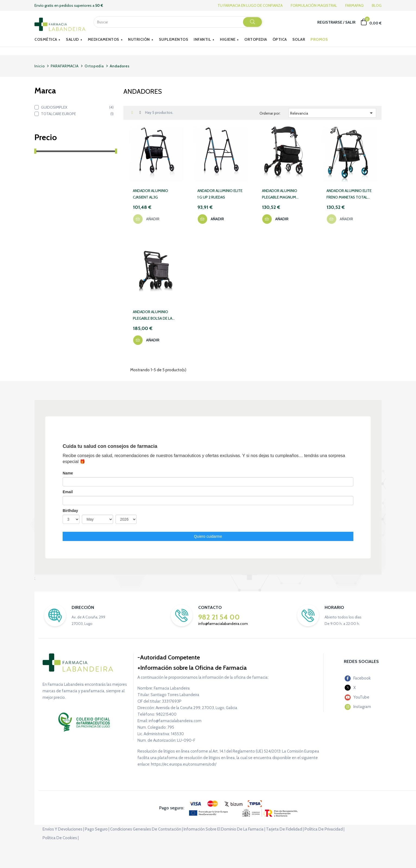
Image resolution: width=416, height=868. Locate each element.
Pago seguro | (97, 829)
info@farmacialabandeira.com (223, 624)
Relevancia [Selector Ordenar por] (332, 113)
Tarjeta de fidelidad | (285, 829)
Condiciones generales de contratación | (146, 829)
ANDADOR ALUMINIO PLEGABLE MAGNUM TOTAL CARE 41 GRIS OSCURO (280, 194)
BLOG (377, 5)
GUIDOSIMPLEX (77, 107)
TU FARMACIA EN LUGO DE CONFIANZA (250, 5)
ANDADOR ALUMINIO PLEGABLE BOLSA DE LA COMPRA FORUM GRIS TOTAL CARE (153, 315)
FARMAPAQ (354, 5)
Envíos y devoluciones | (63, 829)
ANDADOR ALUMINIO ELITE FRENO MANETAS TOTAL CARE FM (349, 194)
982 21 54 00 (219, 617)
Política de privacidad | (324, 829)
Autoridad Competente (170, 657)
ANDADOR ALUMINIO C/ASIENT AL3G (151, 194)
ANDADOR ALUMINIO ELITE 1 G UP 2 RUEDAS (220, 194)
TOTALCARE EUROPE (77, 114)
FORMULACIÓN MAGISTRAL (314, 5)
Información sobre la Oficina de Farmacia (193, 668)
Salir (350, 22)
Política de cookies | (61, 838)
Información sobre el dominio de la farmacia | (224, 829)
